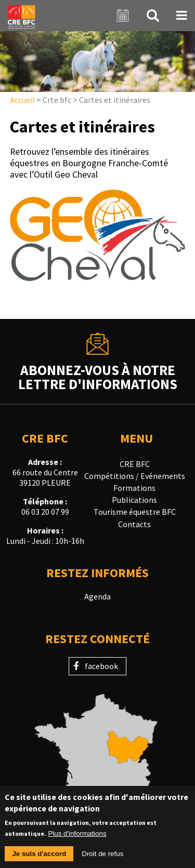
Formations (134, 488)
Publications (134, 500)
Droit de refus (102, 860)
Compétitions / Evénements (135, 476)
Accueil (22, 100)
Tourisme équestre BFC (135, 512)
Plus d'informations (77, 840)
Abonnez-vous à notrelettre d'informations (98, 376)
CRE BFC (135, 464)
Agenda (97, 596)
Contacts (134, 524)
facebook (101, 666)
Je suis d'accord (39, 860)
